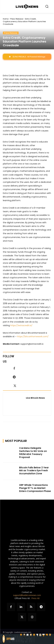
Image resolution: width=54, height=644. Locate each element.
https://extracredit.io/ (21, 325)
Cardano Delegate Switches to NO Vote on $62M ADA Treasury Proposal (33, 453)
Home (6, 19)
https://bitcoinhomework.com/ (33, 336)
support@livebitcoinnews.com (27, 595)
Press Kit (35, 598)
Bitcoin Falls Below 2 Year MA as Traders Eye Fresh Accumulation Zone (34, 471)
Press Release (17, 19)
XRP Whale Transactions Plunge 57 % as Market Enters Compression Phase (35, 488)
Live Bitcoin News (35, 398)
